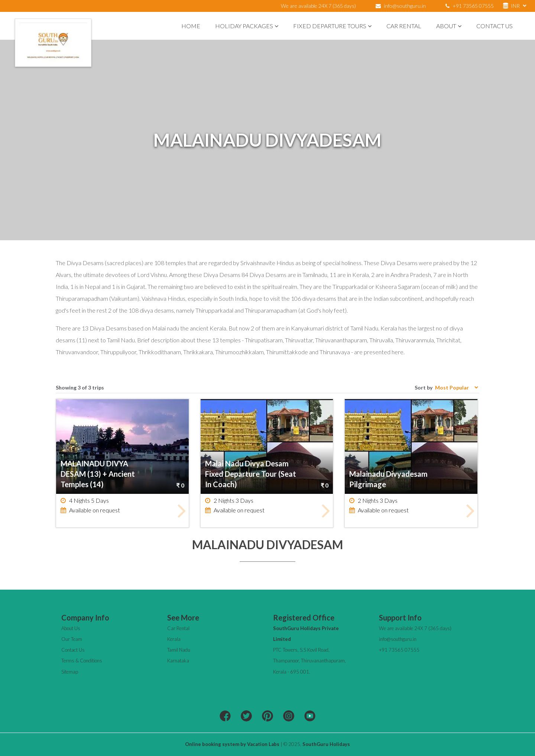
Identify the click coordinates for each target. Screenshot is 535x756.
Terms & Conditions (82, 661)
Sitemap (70, 672)
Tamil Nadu (179, 650)
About (449, 26)
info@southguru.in (405, 6)
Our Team (72, 639)
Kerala (174, 639)
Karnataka (178, 661)
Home (191, 26)
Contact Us (495, 26)
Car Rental (404, 26)
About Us (71, 628)
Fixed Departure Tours (332, 26)
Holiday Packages (247, 26)
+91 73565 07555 (470, 6)
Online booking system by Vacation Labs (233, 744)
